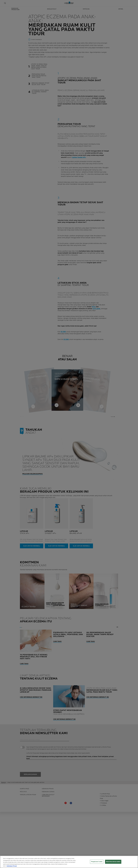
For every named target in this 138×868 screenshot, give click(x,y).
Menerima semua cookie (113, 862)
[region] (69, 862)
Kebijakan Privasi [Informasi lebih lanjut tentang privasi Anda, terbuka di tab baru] (12, 866)
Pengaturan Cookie (97, 862)
